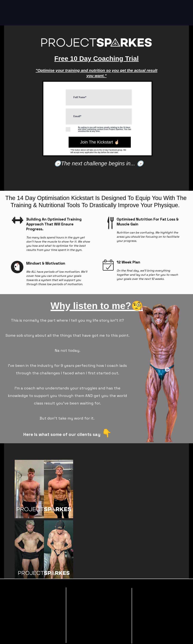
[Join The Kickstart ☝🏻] (100, 142)
